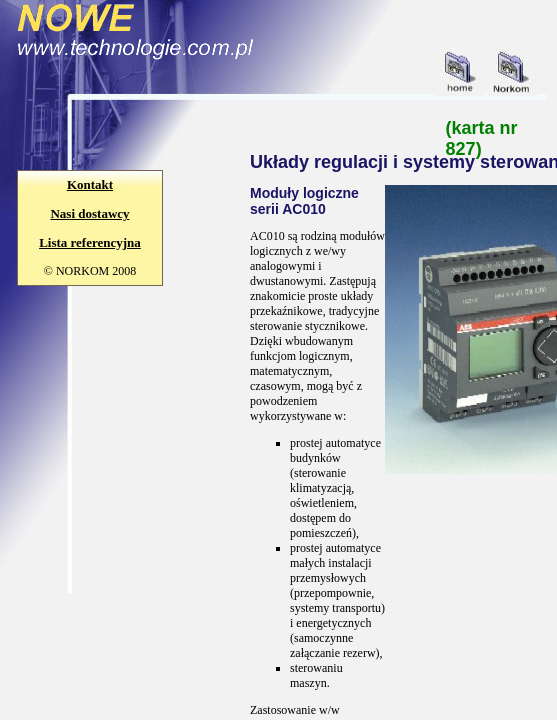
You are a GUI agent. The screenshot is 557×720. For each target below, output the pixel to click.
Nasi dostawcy (89, 213)
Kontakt (90, 184)
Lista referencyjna (90, 242)
